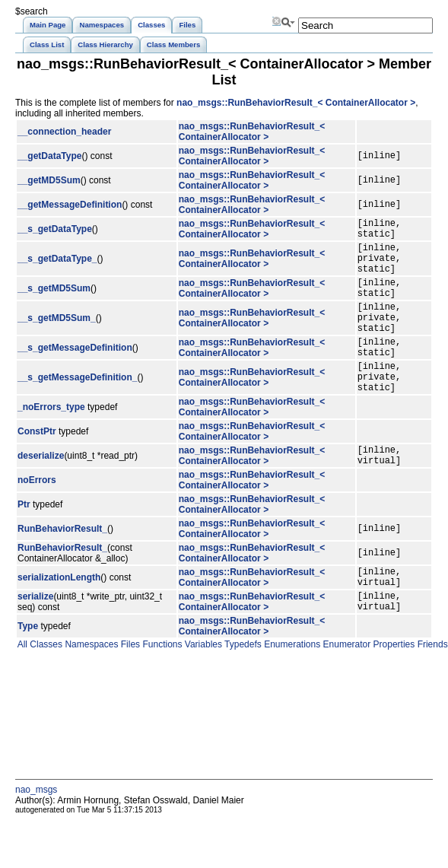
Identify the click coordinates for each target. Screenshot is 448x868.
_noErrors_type (51, 441)
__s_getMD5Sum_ (57, 338)
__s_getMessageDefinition (75, 373)
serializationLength (59, 618)
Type (28, 674)
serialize (35, 642)
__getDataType (49, 156)
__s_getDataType (55, 231)
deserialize (41, 492)
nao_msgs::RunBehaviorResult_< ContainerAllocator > (296, 103)
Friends (431, 692)
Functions (161, 692)
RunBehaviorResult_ (62, 568)
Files (129, 692)
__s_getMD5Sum (54, 302)
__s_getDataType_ (57, 267)
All (21, 692)
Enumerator (345, 692)
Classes (45, 692)
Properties (392, 692)
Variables (202, 692)
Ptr (24, 543)
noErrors (37, 519)
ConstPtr (37, 466)
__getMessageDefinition (70, 205)
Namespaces (90, 692)
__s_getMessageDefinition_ (77, 409)
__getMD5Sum (49, 180)
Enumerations (291, 692)
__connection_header (64, 132)
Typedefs (242, 692)
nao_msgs (36, 838)
